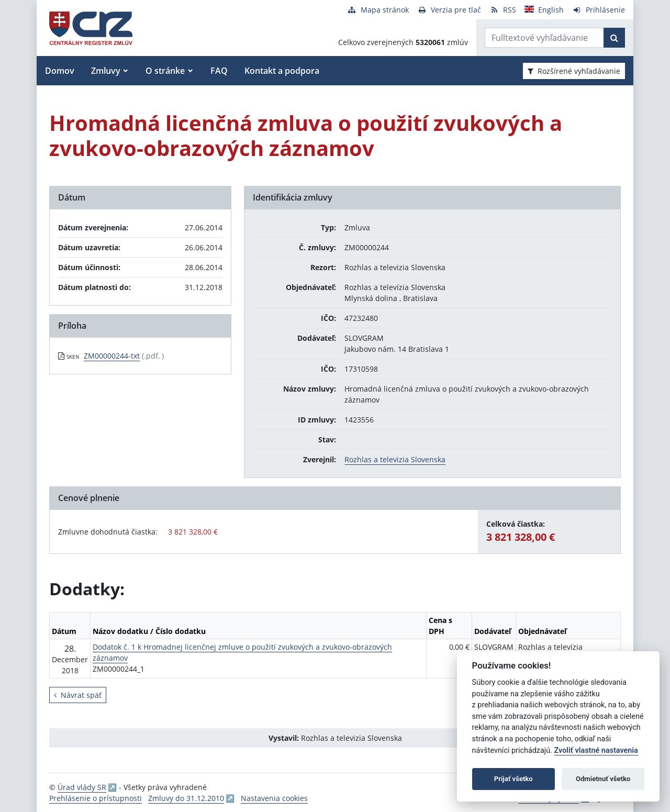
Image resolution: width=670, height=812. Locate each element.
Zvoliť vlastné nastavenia (596, 750)
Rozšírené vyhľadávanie (574, 71)
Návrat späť (78, 695)
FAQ (219, 71)
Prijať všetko (513, 779)
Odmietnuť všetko (603, 779)
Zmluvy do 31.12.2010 (186, 798)
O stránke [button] (165, 71)
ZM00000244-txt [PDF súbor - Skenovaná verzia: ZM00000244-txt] (112, 356)
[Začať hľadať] (614, 38)
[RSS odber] (503, 10)
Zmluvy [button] (106, 71)
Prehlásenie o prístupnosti (96, 798)
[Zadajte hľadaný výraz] (544, 38)
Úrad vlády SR (82, 787)
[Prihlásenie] (599, 10)
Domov (60, 71)
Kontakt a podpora (282, 71)
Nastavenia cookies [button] (274, 798)
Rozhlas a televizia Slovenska (395, 459)
